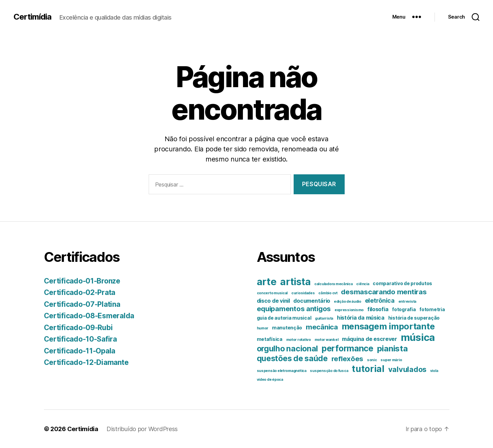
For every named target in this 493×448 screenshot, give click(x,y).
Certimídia (32, 17)
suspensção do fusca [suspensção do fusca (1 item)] (329, 371)
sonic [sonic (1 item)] (372, 360)
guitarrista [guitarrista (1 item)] (324, 318)
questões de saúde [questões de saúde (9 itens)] (292, 358)
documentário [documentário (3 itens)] (312, 301)
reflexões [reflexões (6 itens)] (348, 359)
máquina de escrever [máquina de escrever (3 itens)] (369, 339)
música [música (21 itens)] (418, 337)
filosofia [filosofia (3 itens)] (378, 309)
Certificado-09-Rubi (78, 328)
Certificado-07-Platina (82, 304)
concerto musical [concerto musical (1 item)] (272, 293)
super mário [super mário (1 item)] (391, 360)
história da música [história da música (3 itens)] (361, 318)
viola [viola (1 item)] (434, 371)
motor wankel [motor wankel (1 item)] (327, 340)
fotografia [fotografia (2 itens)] (404, 309)
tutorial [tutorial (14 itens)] (368, 369)
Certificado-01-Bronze (82, 281)
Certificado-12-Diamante (86, 362)
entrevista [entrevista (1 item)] (407, 302)
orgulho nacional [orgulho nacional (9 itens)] (288, 349)
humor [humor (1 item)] (263, 328)
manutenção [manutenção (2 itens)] (287, 328)
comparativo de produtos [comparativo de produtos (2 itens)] (402, 283)
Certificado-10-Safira (80, 339)
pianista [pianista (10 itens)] (392, 349)
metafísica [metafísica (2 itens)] (270, 339)
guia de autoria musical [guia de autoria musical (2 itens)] (284, 318)
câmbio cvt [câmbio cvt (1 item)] (328, 293)
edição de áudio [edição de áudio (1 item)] (348, 302)
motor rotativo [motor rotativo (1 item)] (299, 340)
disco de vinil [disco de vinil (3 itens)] (273, 301)
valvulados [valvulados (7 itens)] (407, 369)
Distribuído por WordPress (142, 429)
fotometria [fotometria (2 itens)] (432, 309)
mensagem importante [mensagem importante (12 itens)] (388, 326)
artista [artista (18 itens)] (295, 282)
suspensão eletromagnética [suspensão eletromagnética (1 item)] (282, 371)
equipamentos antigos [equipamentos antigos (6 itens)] (294, 309)
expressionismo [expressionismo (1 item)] (349, 310)
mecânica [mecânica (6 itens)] (322, 327)
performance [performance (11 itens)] (348, 348)
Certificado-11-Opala (80, 351)
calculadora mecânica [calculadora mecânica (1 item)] (334, 284)
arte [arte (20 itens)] (267, 282)
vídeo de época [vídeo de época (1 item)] (270, 380)
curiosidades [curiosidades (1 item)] (303, 293)
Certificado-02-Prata (80, 292)
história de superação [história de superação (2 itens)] (414, 318)
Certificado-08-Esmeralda (89, 316)
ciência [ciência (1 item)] (363, 284)
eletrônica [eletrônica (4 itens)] (380, 301)
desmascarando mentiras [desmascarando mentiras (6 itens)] (384, 292)
